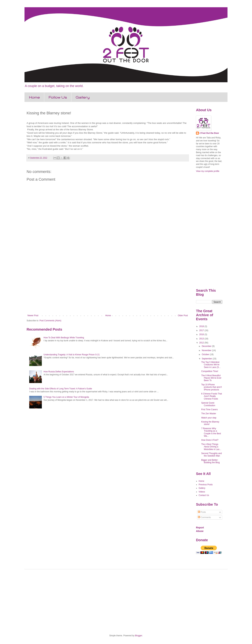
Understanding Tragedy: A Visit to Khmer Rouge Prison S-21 (72, 355)
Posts (202, 512)
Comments (204, 517)
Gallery (83, 97)
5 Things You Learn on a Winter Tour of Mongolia (66, 397)
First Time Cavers (209, 410)
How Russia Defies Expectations (59, 372)
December (207, 346)
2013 (202, 339)
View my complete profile (208, 171)
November (207, 350)
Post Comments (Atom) (50, 321)
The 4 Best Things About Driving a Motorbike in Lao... (211, 447)
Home (34, 97)
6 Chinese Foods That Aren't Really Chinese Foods (212, 396)
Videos (202, 492)
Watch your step (209, 418)
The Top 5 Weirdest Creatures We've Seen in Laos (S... (211, 365)
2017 (202, 330)
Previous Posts (206, 485)
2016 (202, 334)
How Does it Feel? (210, 440)
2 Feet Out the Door (209, 133)
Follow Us (58, 97)
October (206, 354)
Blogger (139, 636)
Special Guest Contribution (208, 404)
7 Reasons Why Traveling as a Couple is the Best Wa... (211, 432)
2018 (202, 326)
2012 (202, 343)
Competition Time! (210, 371)
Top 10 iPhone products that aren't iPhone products (211, 387)
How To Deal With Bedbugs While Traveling (64, 338)
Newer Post (33, 316)
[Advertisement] (108, 285)
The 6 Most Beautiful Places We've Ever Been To (211, 378)
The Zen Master (209, 414)
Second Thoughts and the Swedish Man (211, 455)
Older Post (183, 316)
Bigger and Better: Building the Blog (210, 461)
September (207, 359)
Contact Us (204, 495)
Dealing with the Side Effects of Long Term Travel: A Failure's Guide (61, 389)
